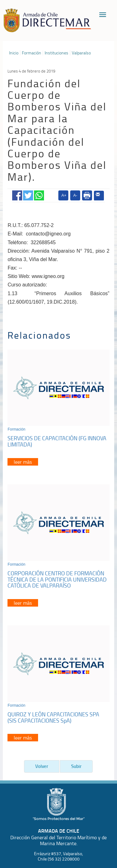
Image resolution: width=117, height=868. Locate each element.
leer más (23, 462)
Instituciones (56, 53)
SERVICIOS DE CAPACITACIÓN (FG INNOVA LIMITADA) (57, 441)
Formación (32, 53)
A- (75, 195)
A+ (64, 195)
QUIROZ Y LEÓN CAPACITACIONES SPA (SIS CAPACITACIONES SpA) (53, 717)
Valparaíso (81, 53)
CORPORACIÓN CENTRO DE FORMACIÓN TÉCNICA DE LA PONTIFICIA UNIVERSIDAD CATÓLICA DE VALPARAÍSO (57, 579)
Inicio (14, 53)
